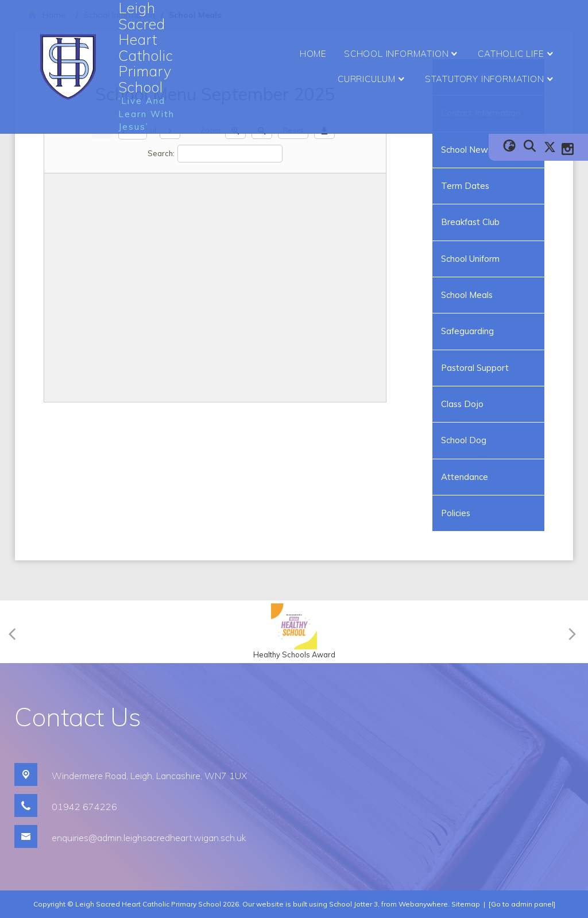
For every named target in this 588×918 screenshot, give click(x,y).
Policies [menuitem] (456, 513)
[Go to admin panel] (522, 904)
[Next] (570, 632)
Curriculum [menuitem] (373, 79)
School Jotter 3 (353, 904)
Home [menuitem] (313, 54)
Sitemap (466, 904)
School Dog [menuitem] (464, 440)
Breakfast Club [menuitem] (470, 222)
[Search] (230, 154)
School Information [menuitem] (402, 54)
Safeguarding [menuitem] (467, 331)
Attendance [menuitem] (465, 477)
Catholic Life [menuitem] (517, 54)
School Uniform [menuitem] (470, 259)
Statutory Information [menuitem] (491, 79)
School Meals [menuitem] (467, 295)
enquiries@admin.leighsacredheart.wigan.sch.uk (149, 838)
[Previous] (16, 632)
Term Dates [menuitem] (465, 186)
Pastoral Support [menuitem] (475, 368)
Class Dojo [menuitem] (462, 404)
